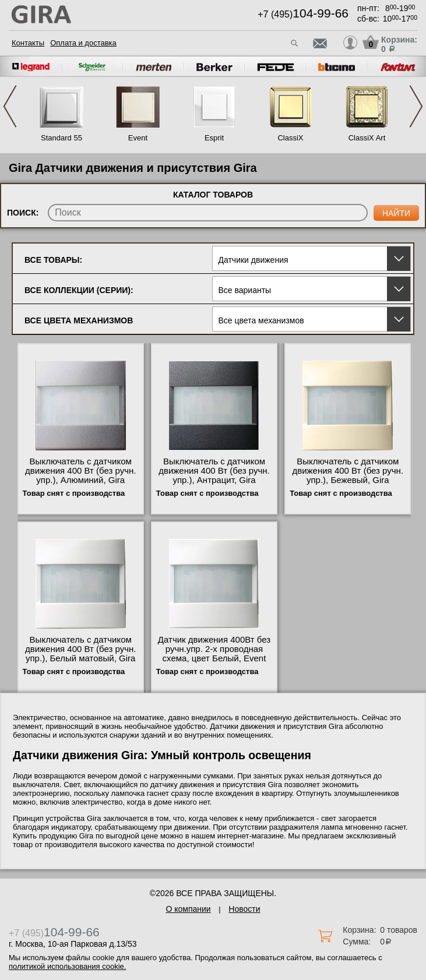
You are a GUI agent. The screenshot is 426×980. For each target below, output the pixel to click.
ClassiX (290, 138)
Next (416, 106)
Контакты (28, 43)
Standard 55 (61, 138)
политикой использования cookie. (67, 966)
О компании (188, 909)
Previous (10, 106)
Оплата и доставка (83, 43)
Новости (244, 909)
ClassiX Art (367, 138)
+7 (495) (303, 14)
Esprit (214, 138)
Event (138, 138)
